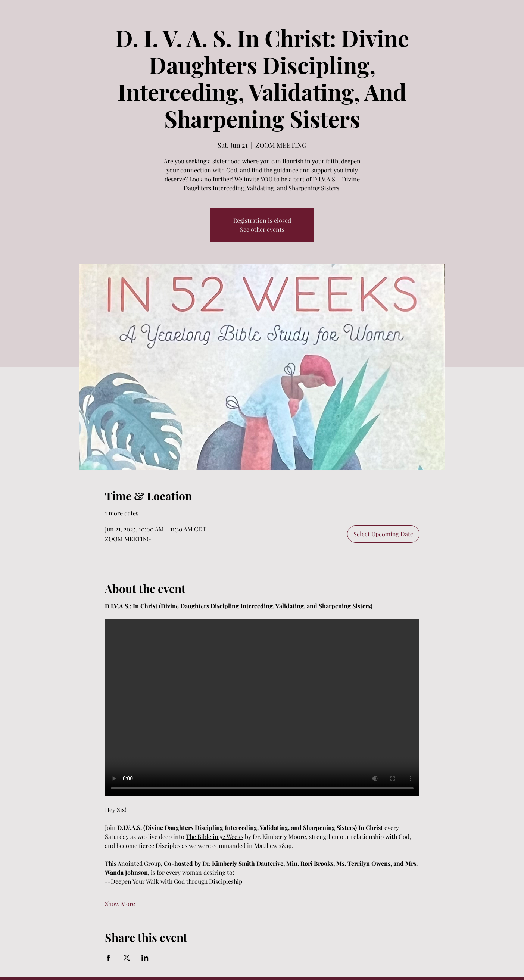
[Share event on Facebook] (108, 958)
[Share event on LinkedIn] (145, 958)
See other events (262, 229)
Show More (120, 904)
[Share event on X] (127, 958)
